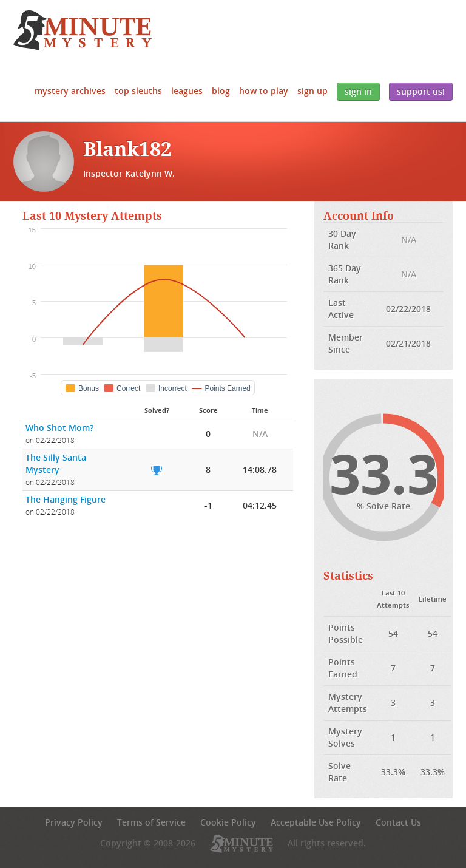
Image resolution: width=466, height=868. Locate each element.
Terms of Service (151, 822)
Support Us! (421, 91)
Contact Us (398, 822)
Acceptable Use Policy (316, 822)
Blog (221, 91)
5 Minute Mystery (83, 30)
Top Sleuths (138, 91)
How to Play (264, 91)
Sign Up (312, 91)
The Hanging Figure (66, 499)
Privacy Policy (74, 822)
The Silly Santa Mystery (56, 463)
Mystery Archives (70, 91)
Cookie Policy (228, 822)
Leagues (187, 91)
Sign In (358, 91)
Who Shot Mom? (59, 428)
